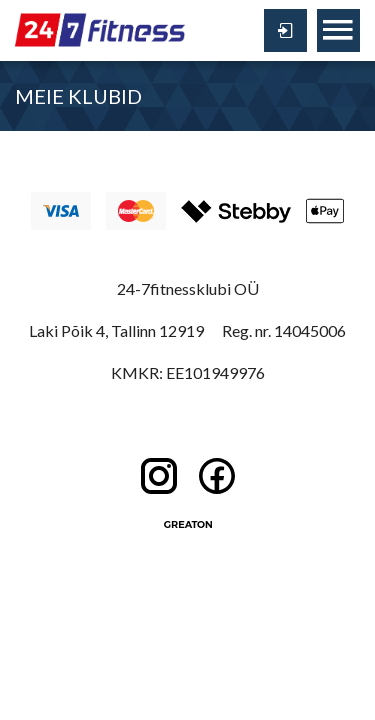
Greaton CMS (188, 525)
